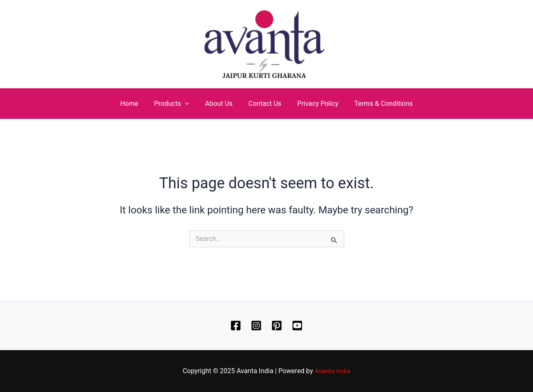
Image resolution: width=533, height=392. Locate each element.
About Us (220, 104)
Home (135, 104)
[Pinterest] (277, 325)
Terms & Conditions (377, 104)
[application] (189, 104)
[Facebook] (236, 325)
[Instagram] (256, 325)
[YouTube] (297, 325)
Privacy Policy (314, 104)
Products (175, 104)
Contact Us (264, 104)
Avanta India (332, 371)
